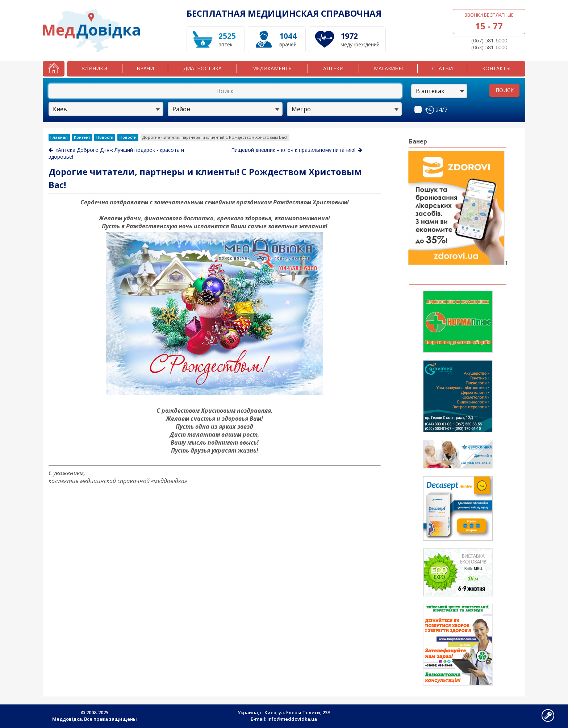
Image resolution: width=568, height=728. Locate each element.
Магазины (388, 68)
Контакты (496, 68)
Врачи (145, 68)
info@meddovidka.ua (292, 719)
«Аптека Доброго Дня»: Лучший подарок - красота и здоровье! (116, 153)
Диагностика (202, 68)
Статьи (442, 68)
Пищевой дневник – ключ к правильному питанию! (297, 150)
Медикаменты (272, 68)
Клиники (95, 68)
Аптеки (333, 68)
